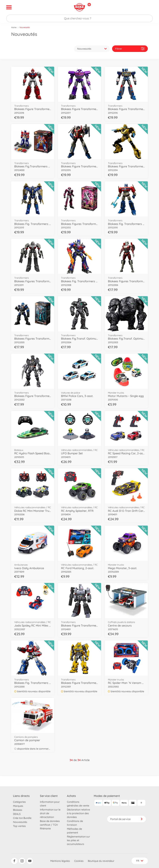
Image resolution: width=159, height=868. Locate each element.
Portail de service (127, 819)
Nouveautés (20, 822)
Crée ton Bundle (22, 818)
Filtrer (130, 49)
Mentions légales (60, 861)
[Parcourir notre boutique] (79, 18)
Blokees (18, 810)
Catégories (19, 802)
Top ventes (19, 826)
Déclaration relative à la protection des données (78, 813)
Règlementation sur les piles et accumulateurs (78, 840)
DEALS (17, 814)
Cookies (79, 861)
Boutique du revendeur (101, 861)
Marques (18, 806)
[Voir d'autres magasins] (89, 5)
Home (14, 27)
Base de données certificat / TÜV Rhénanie (50, 825)
